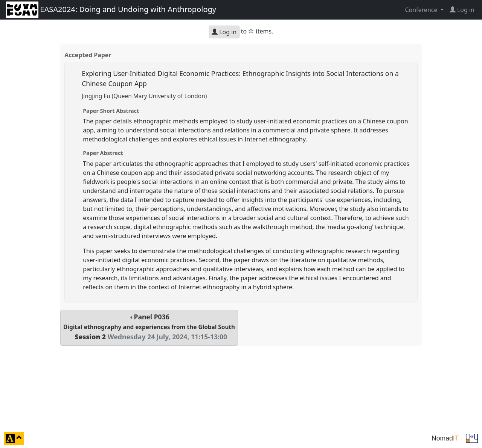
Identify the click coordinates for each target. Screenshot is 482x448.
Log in (224, 32)
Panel (149, 327)
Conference (422, 10)
